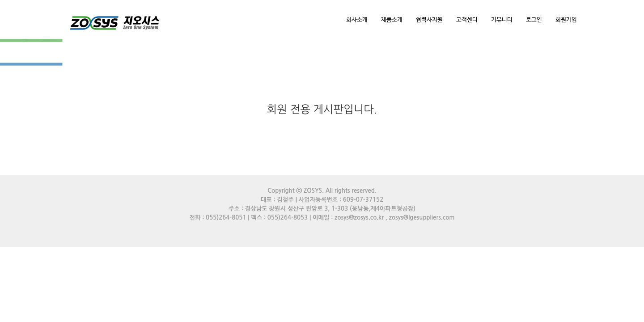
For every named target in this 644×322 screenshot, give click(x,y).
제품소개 (392, 20)
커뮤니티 (502, 20)
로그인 (534, 20)
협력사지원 (429, 20)
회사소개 (357, 20)
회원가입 (566, 20)
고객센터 (467, 20)
